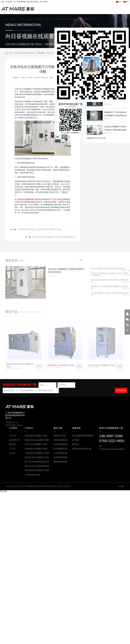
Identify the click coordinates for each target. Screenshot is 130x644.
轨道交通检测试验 (61, 453)
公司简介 (13, 19)
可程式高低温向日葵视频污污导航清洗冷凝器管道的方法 (54, 237)
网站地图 (121, 486)
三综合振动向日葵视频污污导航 (37, 453)
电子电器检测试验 (61, 444)
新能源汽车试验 (60, 436)
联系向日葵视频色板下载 (88, 19)
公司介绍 (12, 436)
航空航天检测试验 (61, 440)
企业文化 (12, 453)
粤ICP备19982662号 (64, 486)
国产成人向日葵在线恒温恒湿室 (37, 466)
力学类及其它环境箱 (33, 475)
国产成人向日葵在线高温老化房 (37, 462)
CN (118, 2)
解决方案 (48, 19)
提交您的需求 (121, 390)
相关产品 (11, 313)
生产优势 (31, 19)
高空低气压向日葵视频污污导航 (37, 457)
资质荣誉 (12, 444)
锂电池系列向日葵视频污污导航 (37, 470)
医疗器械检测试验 (61, 449)
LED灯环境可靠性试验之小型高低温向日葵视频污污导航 (39, 229)
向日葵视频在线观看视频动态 (65, 19)
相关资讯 (11, 262)
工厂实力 (12, 449)
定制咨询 (90, 138)
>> (81, 262)
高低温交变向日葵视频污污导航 (37, 440)
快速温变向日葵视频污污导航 (36, 449)
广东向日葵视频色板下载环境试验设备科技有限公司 (18, 9)
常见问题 (41, 53)
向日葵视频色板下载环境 (31, 199)
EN (126, 2)
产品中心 (22, 19)
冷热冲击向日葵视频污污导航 (36, 444)
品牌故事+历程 (15, 440)
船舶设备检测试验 (61, 462)
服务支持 (39, 19)
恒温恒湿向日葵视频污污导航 (36, 436)
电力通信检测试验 (61, 457)
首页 (6, 19)
